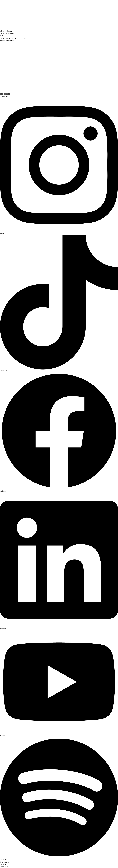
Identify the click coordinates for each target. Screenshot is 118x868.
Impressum (4, 862)
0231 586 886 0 (6, 94)
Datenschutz (5, 860)
